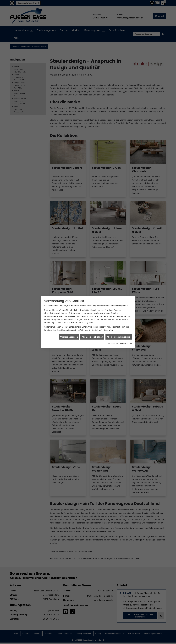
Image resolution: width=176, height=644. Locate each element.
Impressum (113, 343)
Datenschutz (126, 343)
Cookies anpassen (69, 337)
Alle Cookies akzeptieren (119, 337)
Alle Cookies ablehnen (92, 337)
